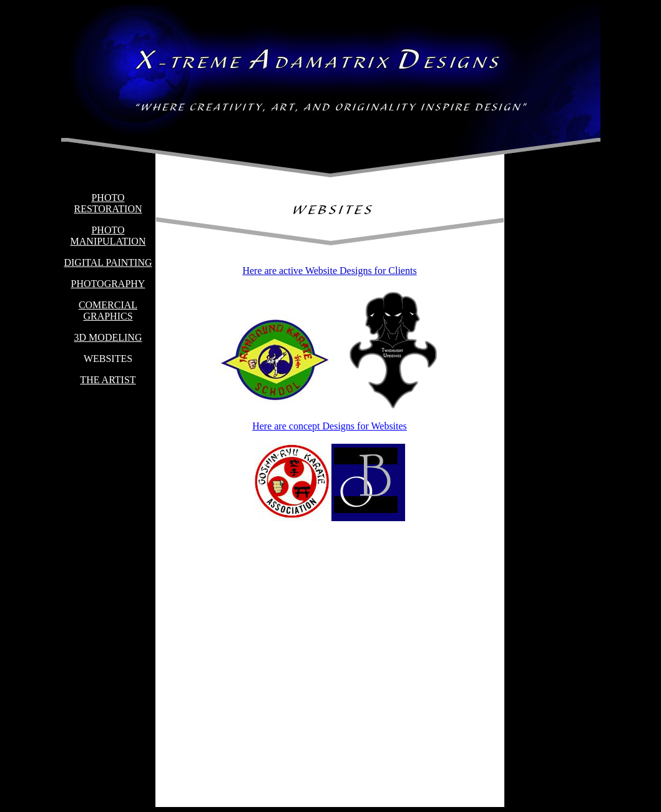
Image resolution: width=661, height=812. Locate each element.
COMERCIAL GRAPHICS (108, 311)
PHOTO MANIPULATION (108, 236)
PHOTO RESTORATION (108, 203)
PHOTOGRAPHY (108, 284)
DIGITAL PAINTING (108, 262)
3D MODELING (108, 337)
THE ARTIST (108, 380)
